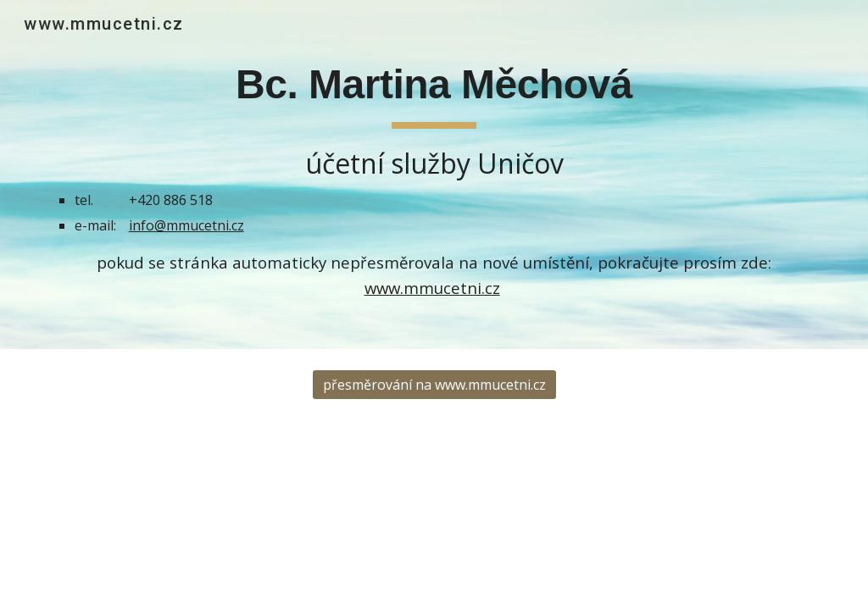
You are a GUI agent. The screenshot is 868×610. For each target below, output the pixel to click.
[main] (434, 175)
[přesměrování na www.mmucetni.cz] (434, 385)
